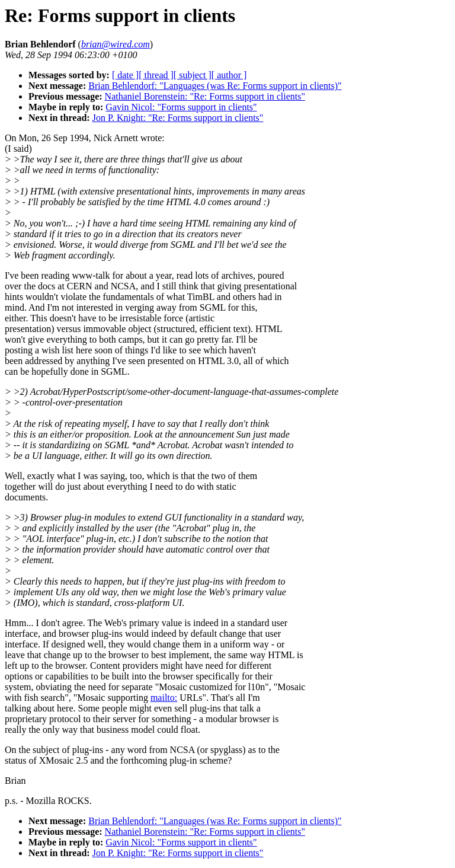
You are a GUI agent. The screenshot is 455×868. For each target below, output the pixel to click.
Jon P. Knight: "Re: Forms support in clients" (178, 118)
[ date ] (125, 75)
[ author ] (229, 75)
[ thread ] (156, 75)
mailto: (164, 698)
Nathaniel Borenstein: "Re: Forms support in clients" (205, 96)
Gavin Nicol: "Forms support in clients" (181, 107)
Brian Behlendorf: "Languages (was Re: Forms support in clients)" (215, 86)
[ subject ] (193, 75)
